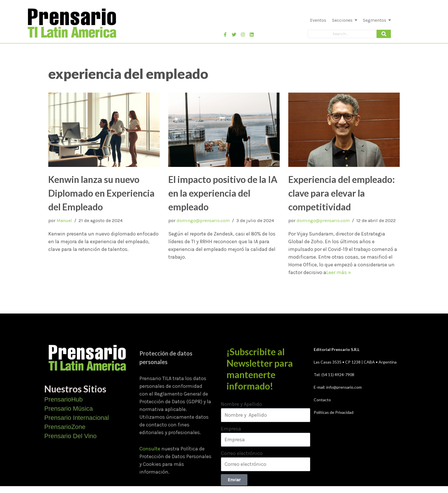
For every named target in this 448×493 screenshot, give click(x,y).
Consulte (150, 449)
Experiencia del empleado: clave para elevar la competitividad (342, 193)
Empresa (231, 429)
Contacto (322, 400)
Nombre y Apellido (241, 404)
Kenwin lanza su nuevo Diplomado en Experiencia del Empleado (101, 193)
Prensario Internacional (77, 418)
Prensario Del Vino (70, 436)
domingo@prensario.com (203, 220)
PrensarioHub (64, 399)
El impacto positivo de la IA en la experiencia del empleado (223, 193)
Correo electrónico (242, 453)
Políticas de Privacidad (334, 412)
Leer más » (339, 272)
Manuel (64, 220)
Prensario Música (69, 409)
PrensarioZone (65, 427)
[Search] (342, 34)
